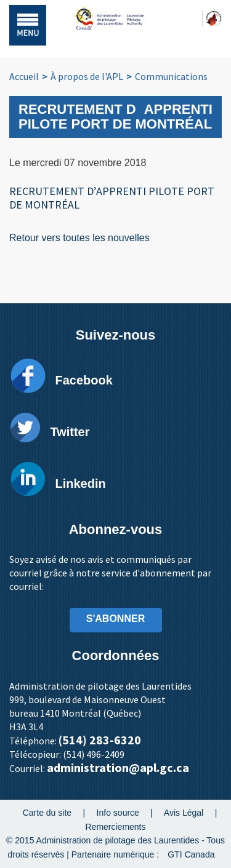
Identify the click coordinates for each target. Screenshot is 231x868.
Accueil (24, 76)
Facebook (83, 380)
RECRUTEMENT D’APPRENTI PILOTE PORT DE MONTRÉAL (112, 198)
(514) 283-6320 (100, 740)
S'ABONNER (115, 619)
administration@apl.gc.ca (118, 767)
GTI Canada (191, 854)
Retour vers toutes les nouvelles (79, 238)
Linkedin (80, 484)
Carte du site (47, 813)
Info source (118, 813)
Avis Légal (184, 813)
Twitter (70, 432)
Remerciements (115, 826)
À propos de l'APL (87, 76)
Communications (171, 76)
